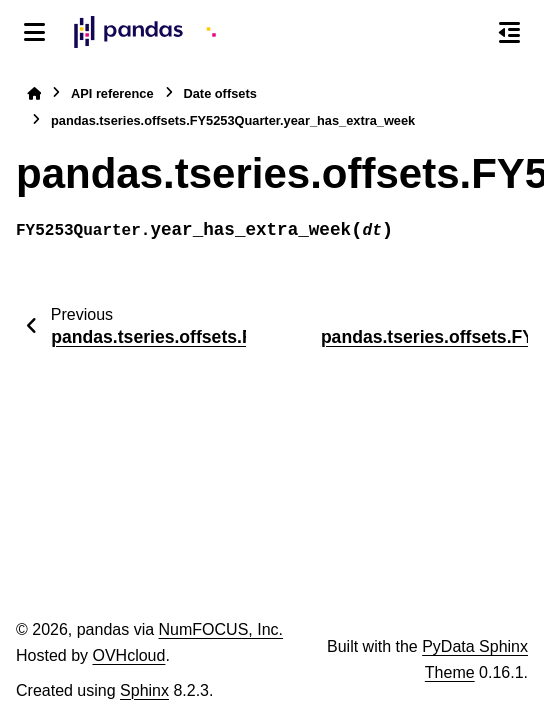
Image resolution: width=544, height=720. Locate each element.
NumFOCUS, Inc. (221, 629)
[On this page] (509, 32)
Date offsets (220, 93)
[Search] (467, 33)
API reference (112, 93)
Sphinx (144, 690)
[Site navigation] (34, 32)
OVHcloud (128, 655)
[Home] (34, 93)
